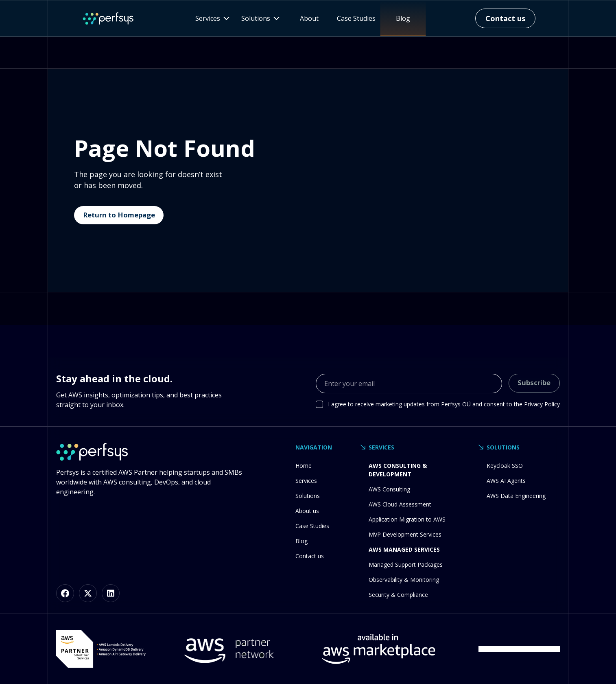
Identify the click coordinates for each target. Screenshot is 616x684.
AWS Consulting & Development (398, 470)
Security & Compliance (398, 595)
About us (307, 511)
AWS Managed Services (404, 549)
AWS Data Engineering (516, 496)
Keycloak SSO (505, 466)
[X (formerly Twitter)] (88, 593)
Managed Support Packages (406, 565)
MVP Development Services (405, 534)
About (309, 18)
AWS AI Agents (506, 481)
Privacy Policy (542, 404)
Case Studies (356, 18)
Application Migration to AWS (407, 519)
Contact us (310, 556)
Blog (403, 18)
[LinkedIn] (111, 593)
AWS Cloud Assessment (400, 504)
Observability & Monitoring (404, 580)
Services (306, 481)
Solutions (308, 496)
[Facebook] (65, 593)
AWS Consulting (389, 489)
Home (304, 466)
